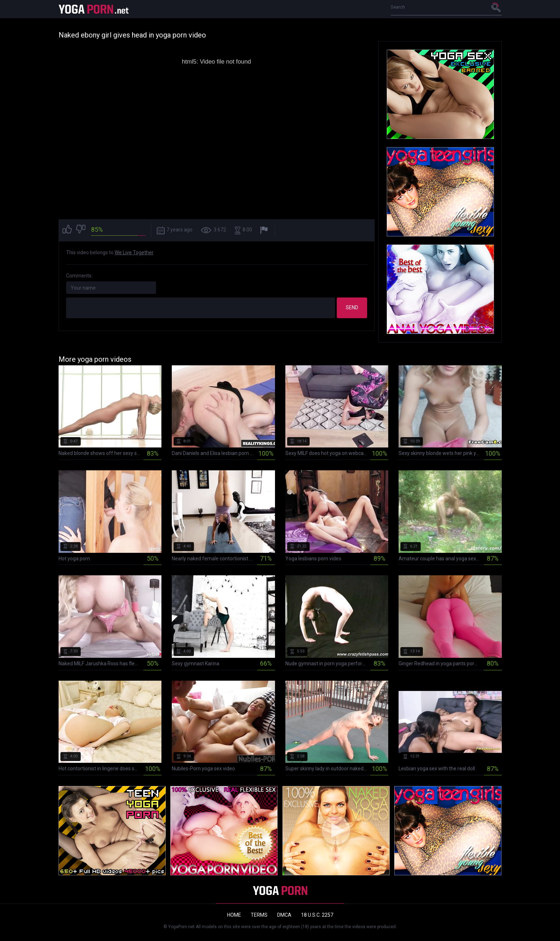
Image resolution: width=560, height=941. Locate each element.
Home (234, 915)
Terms (259, 915)
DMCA (284, 915)
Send (352, 307)
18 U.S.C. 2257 (317, 915)
